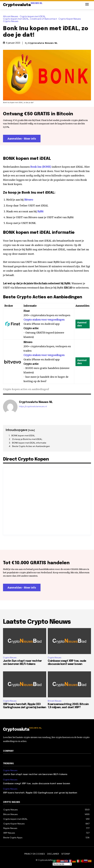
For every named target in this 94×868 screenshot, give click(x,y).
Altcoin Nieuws (11, 17)
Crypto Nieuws (11, 21)
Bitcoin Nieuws (55, 701)
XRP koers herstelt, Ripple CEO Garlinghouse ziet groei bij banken (40, 793)
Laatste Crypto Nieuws (37, 622)
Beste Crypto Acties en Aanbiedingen (31, 446)
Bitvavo (29, 200)
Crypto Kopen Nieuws (70, 19)
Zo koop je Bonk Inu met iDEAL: (27, 439)
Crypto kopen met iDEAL (33, 17)
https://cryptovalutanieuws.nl (33, 406)
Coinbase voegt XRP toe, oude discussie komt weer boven (37, 784)
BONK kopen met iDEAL (23, 436)
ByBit (40, 211)
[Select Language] (62, 864)
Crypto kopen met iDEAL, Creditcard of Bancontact (31, 19)
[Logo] (23, 5)
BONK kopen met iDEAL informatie (29, 443)
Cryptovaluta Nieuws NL (43, 43)
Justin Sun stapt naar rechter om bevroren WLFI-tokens (35, 774)
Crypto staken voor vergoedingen (44, 320)
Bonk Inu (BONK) (41, 167)
